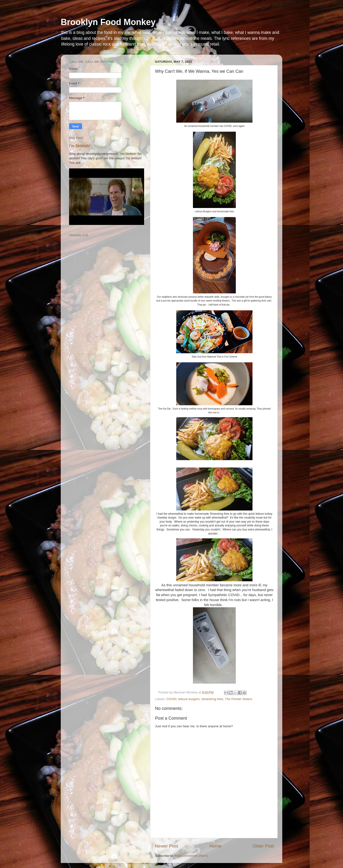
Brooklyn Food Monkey (108, 22)
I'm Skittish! (80, 146)
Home (215, 846)
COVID (171, 699)
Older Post (263, 846)
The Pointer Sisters (239, 699)
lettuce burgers (189, 699)
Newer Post (166, 846)
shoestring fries (212, 699)
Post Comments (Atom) (191, 856)
